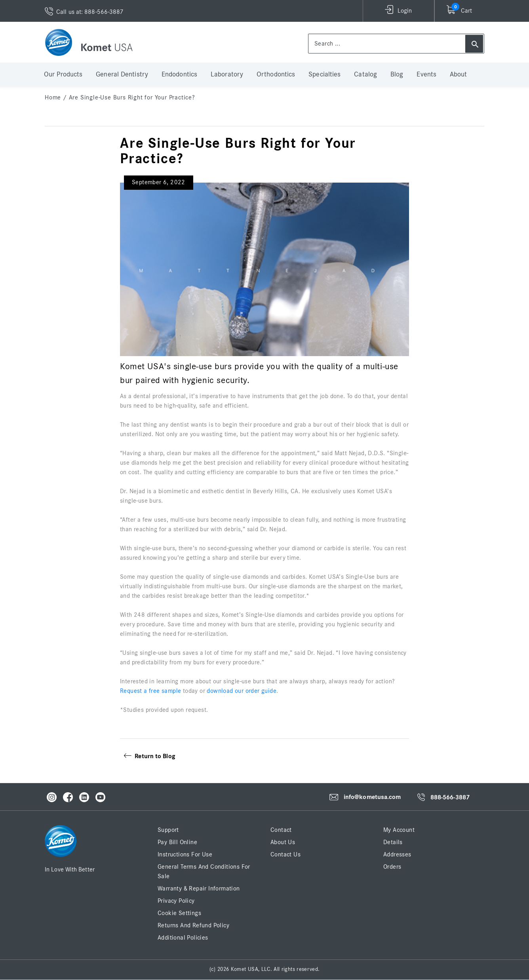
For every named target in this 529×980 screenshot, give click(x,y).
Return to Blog (149, 756)
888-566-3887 (450, 797)
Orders (392, 867)
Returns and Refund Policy (193, 925)
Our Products (63, 74)
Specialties (324, 74)
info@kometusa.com (372, 797)
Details (393, 842)
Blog (397, 74)
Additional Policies (183, 938)
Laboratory (227, 74)
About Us (283, 842)
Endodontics (179, 74)
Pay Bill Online (177, 842)
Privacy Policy (176, 901)
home (53, 97)
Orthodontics (276, 74)
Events (426, 74)
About (459, 74)
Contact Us (285, 854)
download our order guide (242, 691)
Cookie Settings (179, 913)
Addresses (397, 854)
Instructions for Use (185, 854)
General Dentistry (122, 74)
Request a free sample (150, 691)
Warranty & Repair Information (199, 888)
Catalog (365, 74)
